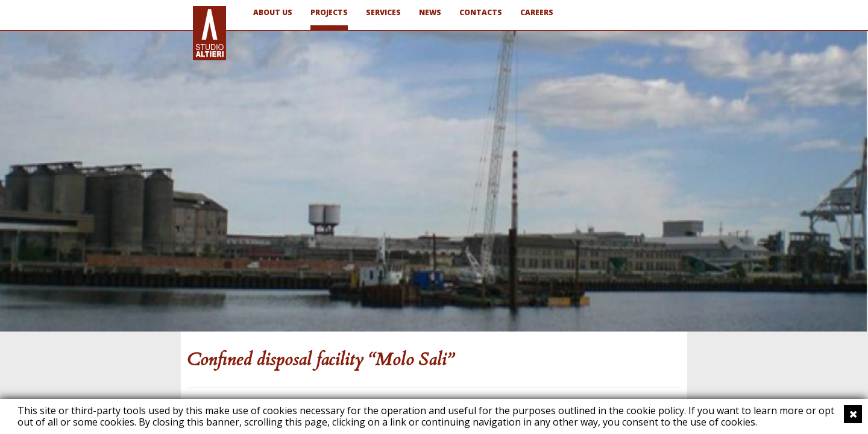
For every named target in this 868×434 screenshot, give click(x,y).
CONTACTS (481, 12)
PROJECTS (329, 12)
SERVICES (383, 12)
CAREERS (537, 12)
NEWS (430, 12)
